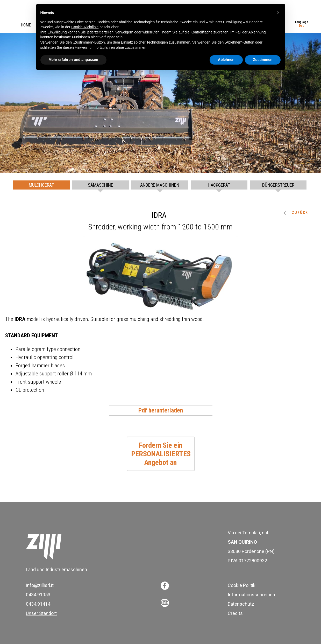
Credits (235, 613)
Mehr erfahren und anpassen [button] (73, 60)
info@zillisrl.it (40, 585)
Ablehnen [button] (226, 60)
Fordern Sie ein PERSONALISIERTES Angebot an (161, 454)
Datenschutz (241, 604)
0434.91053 (38, 595)
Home (26, 25)
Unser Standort (41, 613)
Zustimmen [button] (263, 60)
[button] (278, 12)
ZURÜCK (296, 213)
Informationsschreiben (251, 595)
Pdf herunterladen (161, 410)
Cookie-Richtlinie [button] (85, 27)
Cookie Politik (242, 585)
